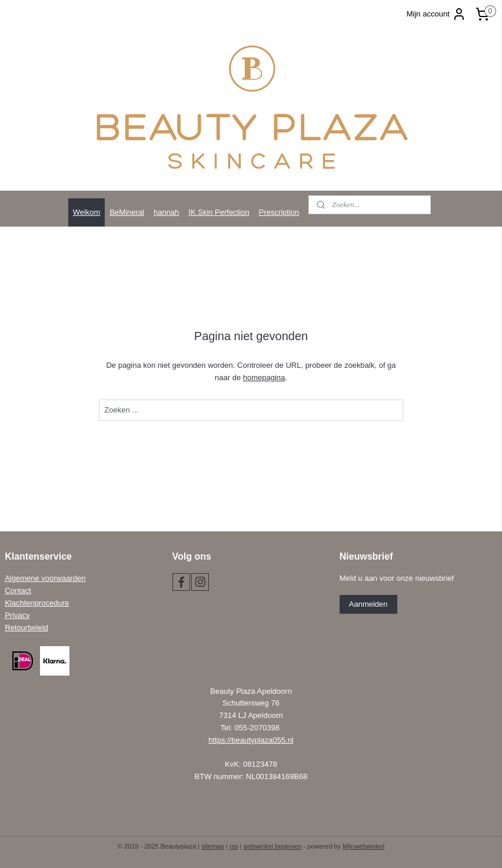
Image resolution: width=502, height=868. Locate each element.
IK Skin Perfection (219, 212)
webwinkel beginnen (272, 846)
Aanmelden (368, 604)
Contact (18, 591)
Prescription (279, 212)
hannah (166, 212)
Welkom (87, 212)
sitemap (213, 846)
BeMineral (127, 212)
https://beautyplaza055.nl (251, 740)
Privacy (17, 615)
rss (234, 846)
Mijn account (436, 14)
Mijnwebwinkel (363, 846)
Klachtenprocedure (37, 603)
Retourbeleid (26, 628)
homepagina (264, 378)
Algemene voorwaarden (45, 578)
